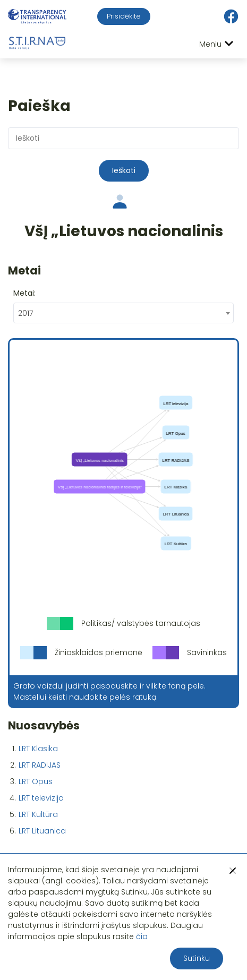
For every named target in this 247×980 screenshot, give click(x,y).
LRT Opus (36, 781)
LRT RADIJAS (40, 765)
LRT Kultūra (38, 814)
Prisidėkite (124, 16)
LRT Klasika (38, 749)
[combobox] (123, 313)
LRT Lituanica (42, 831)
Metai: (24, 293)
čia (142, 936)
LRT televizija (41, 798)
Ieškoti (124, 170)
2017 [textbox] (25, 313)
